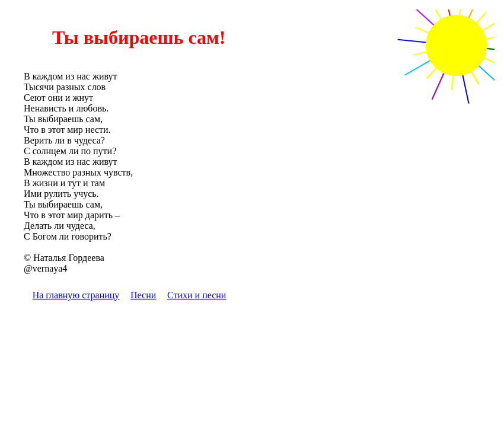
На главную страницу (76, 295)
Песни (143, 295)
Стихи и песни (197, 295)
